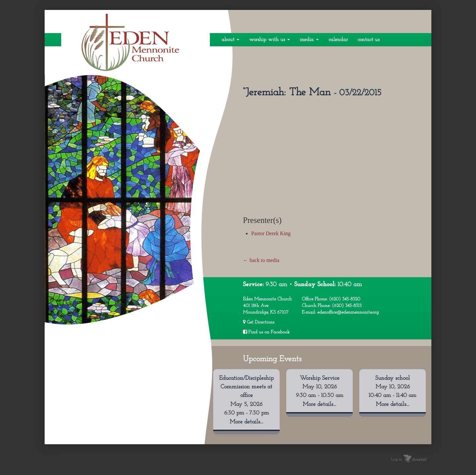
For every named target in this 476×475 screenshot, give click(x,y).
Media (309, 40)
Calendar (338, 40)
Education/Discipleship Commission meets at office (246, 387)
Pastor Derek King (271, 233)
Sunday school (393, 378)
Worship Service (320, 378)
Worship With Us (270, 40)
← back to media (261, 260)
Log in (397, 459)
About (230, 40)
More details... (246, 422)
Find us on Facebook (266, 332)
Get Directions (259, 322)
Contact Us (369, 40)
